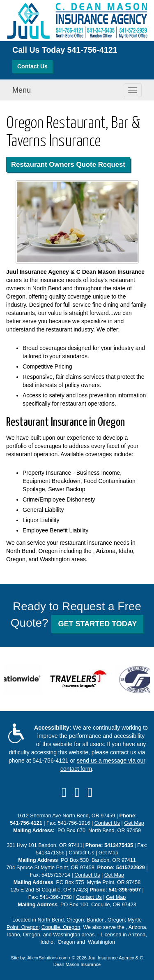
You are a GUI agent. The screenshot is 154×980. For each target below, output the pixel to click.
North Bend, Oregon (61, 920)
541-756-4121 (92, 50)
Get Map (134, 823)
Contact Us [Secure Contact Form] (107, 823)
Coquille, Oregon (61, 927)
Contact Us (32, 66)
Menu (22, 90)
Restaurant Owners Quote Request (68, 164)
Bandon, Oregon (106, 920)
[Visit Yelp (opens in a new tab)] (77, 792)
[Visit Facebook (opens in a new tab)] (64, 792)
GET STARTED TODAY (97, 624)
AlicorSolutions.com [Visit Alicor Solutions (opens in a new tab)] (47, 958)
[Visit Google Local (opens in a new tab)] (90, 792)
